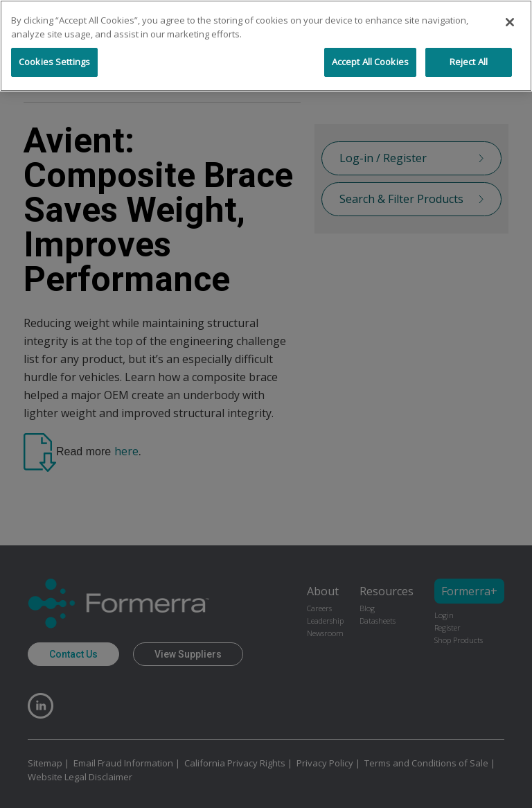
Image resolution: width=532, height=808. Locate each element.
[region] (266, 46)
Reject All (469, 62)
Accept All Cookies (370, 62)
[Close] (510, 22)
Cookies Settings (54, 62)
